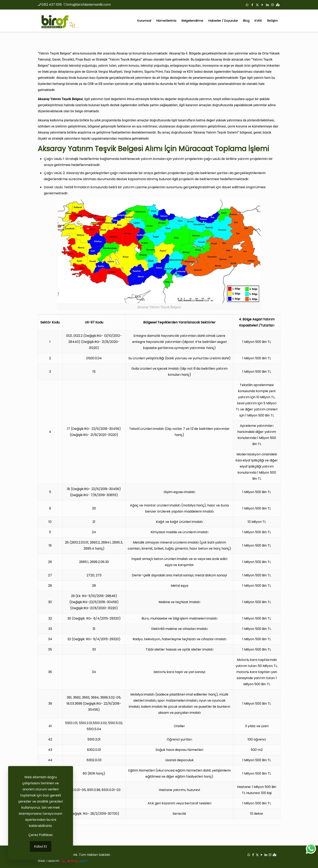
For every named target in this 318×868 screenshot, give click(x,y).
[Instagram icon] (272, 5)
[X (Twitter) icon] (257, 5)
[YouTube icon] (262, 5)
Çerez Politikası (41, 835)
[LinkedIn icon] (267, 5)
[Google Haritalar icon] (278, 5)
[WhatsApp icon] (247, 5)
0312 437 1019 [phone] (52, 5)
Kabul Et (41, 846)
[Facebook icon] (252, 5)
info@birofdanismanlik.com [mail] (89, 5)
